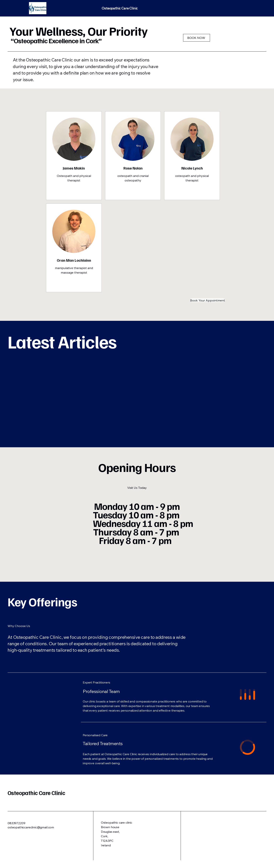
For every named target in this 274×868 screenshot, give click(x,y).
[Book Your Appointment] (208, 300)
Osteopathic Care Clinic (36, 793)
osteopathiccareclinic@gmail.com (31, 827)
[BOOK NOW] (197, 38)
